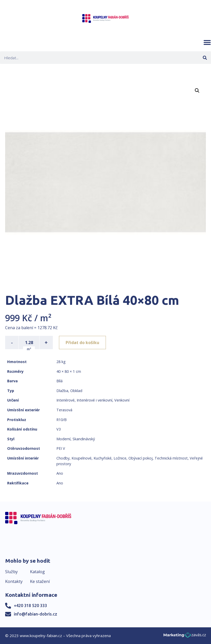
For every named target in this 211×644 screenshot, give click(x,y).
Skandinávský (84, 439)
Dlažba (62, 391)
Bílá (59, 381)
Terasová (64, 410)
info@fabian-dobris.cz (36, 614)
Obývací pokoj (140, 458)
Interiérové (66, 400)
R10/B (62, 420)
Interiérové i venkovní (94, 400)
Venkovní (122, 400)
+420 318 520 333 (30, 606)
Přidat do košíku (82, 343)
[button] (207, 42)
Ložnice (120, 458)
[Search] (205, 58)
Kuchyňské (103, 458)
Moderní (63, 439)
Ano (60, 473)
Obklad (76, 391)
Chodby (63, 458)
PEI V (61, 448)
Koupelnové (82, 458)
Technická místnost (171, 458)
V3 (59, 429)
